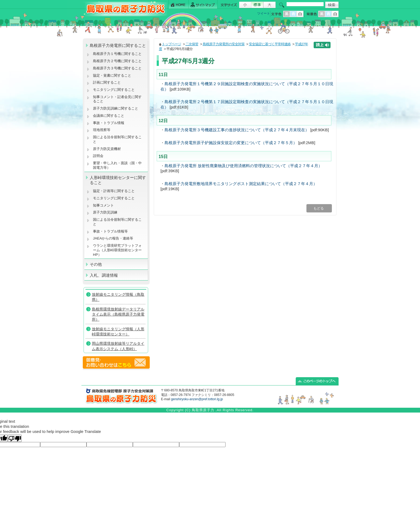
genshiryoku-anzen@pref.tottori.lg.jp (197, 399)
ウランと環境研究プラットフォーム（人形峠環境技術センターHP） (117, 250)
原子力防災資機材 (107, 149)
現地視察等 (102, 130)
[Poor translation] (15, 438)
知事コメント (103, 205)
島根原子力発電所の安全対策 (224, 44)
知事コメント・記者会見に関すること (117, 99)
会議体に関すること (109, 116)
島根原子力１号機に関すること (117, 54)
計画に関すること (107, 82)
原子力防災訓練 (105, 212)
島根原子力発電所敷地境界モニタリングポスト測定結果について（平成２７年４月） (241, 184)
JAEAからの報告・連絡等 (113, 238)
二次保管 (192, 44)
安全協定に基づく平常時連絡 (270, 44)
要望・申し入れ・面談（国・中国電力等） (117, 165)
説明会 (98, 156)
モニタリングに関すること (114, 90)
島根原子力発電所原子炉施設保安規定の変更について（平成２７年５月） (231, 143)
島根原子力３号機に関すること (117, 68)
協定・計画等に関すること (114, 191)
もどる (319, 208)
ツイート (264, 13)
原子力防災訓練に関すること (116, 108)
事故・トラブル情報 (110, 123)
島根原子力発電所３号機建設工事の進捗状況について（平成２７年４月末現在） (237, 130)
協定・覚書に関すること (112, 75)
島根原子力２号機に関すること (117, 61)
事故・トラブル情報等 (111, 231)
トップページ (171, 44)
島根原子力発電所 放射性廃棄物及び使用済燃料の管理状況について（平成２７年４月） (243, 166)
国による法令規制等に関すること (117, 139)
